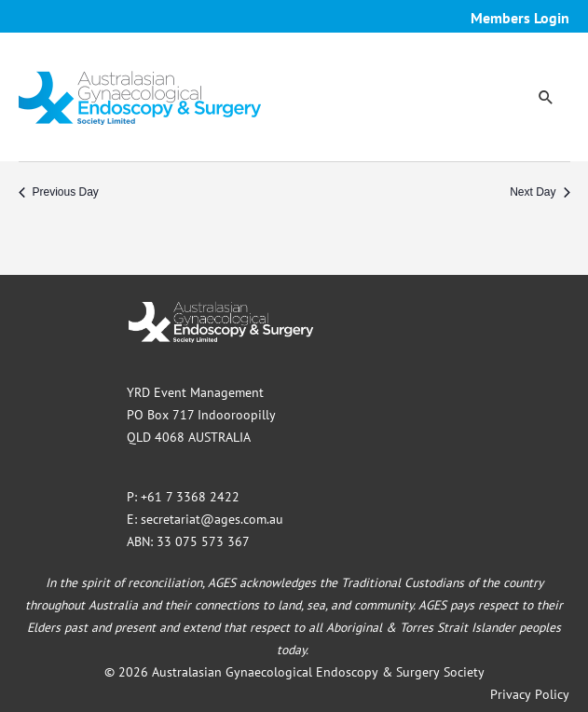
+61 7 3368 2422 (190, 497)
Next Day (540, 192)
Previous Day (59, 192)
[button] (546, 97)
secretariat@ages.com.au (212, 519)
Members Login (520, 18)
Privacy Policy (530, 694)
